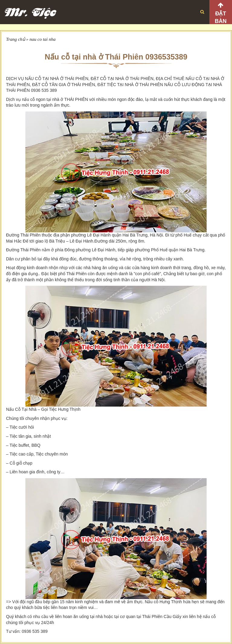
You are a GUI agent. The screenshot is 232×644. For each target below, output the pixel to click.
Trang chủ (16, 39)
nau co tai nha (43, 39)
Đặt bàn (221, 17)
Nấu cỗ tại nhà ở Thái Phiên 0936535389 (116, 57)
